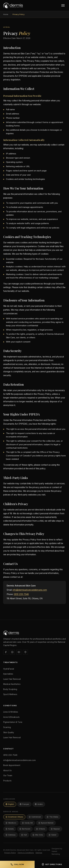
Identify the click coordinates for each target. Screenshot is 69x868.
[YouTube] (19, 652)
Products (7, 781)
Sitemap (39, 853)
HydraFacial (9, 669)
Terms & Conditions (26, 853)
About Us (7, 770)
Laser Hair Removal (12, 679)
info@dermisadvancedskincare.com (30, 590)
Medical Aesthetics (12, 684)
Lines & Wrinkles (11, 712)
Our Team (8, 775)
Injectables (8, 674)
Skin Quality (9, 732)
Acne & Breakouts (11, 717)
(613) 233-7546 (21, 594)
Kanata (10, 829)
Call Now (17, 864)
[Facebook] (6, 652)
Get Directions (52, 864)
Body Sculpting (10, 689)
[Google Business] (25, 652)
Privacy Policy (10, 853)
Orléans (41, 829)
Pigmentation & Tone (13, 722)
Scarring (7, 727)
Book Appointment (12, 765)
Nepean (55, 829)
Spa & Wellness (10, 694)
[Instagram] (12, 652)
